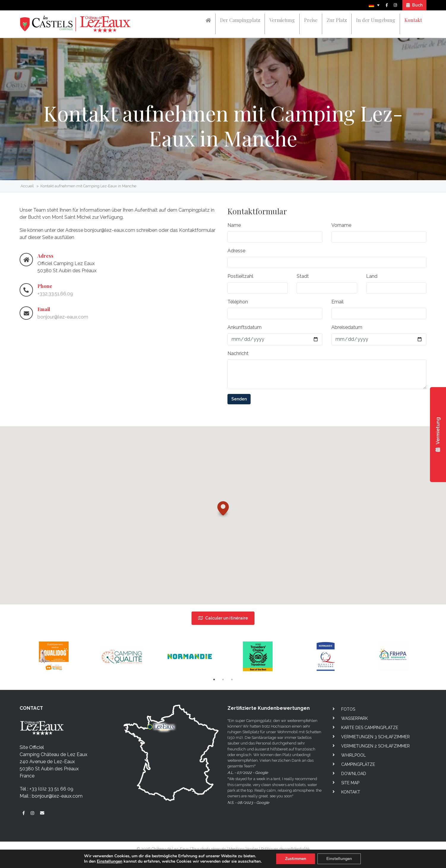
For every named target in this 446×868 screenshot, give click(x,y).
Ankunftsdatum (245, 330)
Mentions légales (243, 849)
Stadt (303, 279)
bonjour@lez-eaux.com (63, 317)
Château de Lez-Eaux (170, 849)
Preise (311, 20)
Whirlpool (354, 755)
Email (337, 304)
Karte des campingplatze (370, 728)
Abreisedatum (347, 330)
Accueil (27, 186)
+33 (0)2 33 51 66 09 (51, 789)
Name (234, 228)
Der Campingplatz (240, 20)
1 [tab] (214, 679)
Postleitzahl (240, 279)
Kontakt (413, 20)
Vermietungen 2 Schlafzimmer (375, 746)
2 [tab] (223, 679)
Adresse (236, 253)
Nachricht (238, 356)
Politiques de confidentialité (285, 849)
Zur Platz (337, 20)
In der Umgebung (376, 20)
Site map (350, 783)
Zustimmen (296, 859)
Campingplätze (358, 764)
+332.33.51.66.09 (55, 294)
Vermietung (282, 20)
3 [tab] (232, 679)
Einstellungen (110, 861)
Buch (414, 5)
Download (354, 774)
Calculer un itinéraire (223, 618)
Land (372, 279)
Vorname (341, 228)
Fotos (348, 709)
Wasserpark (355, 718)
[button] (223, 518)
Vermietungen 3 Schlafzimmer (375, 737)
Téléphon (238, 304)
